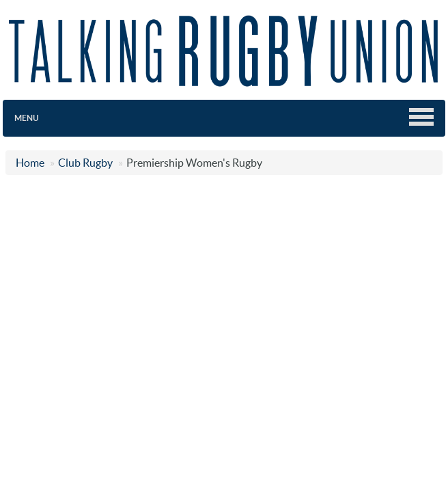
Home (30, 163)
